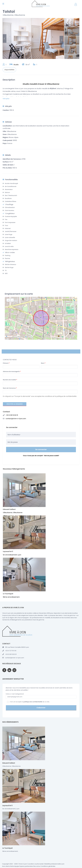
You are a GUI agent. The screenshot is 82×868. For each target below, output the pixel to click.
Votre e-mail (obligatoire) (41, 695)
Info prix (7, 106)
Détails (7, 155)
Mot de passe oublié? (52, 456)
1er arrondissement (10, 555)
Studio (16, 65)
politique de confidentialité (33, 702)
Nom (43, 363)
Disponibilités (9, 70)
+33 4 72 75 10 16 (11, 651)
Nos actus (37, 866)
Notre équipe (15, 866)
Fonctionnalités (10, 180)
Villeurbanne (8, 15)
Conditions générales (48, 866)
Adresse (7, 122)
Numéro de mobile (10, 380)
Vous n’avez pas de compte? (33, 456)
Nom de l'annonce (10, 388)
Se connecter (41, 449)
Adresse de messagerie (12, 371)
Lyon (19, 555)
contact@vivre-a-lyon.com (16, 419)
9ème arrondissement (11, 597)
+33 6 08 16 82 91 (12, 415)
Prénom (6, 363)
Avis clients (6, 866)
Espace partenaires (26, 866)
